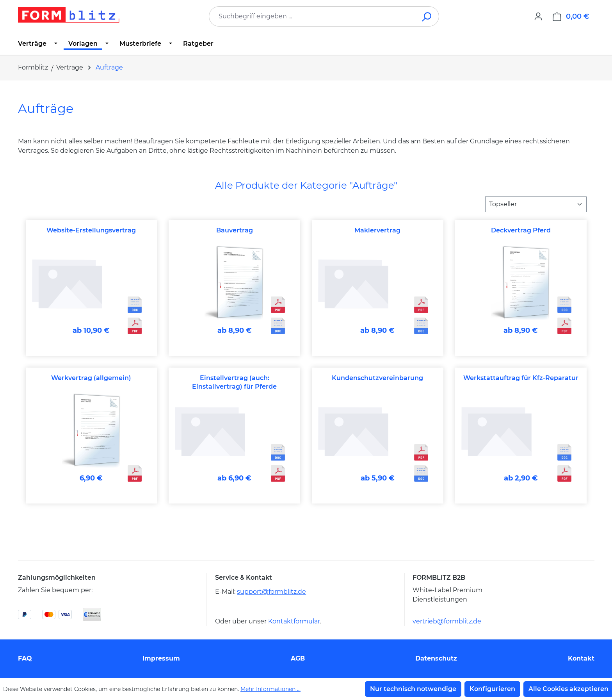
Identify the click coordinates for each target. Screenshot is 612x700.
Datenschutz (436, 658)
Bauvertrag (235, 230)
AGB (298, 658)
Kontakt (581, 658)
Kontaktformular (294, 621)
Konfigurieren (492, 689)
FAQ (25, 658)
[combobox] (312, 16)
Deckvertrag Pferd (521, 230)
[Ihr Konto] (538, 16)
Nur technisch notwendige (413, 689)
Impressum (161, 658)
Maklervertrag (377, 230)
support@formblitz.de (271, 592)
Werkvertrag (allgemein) (91, 378)
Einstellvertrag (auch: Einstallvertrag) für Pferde (234, 382)
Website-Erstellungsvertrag (91, 230)
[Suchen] (427, 16)
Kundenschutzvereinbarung (377, 378)
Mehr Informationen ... (270, 689)
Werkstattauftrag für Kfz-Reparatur (521, 378)
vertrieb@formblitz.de (447, 621)
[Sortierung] (536, 204)
